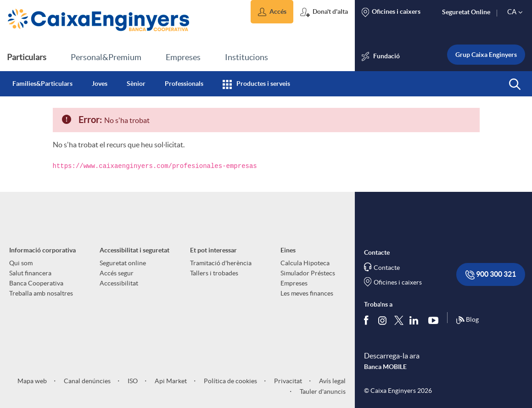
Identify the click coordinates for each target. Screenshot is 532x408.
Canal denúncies (87, 381)
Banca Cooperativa (36, 283)
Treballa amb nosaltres (41, 293)
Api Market (170, 381)
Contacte (387, 268)
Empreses (294, 283)
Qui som (21, 263)
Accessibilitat (119, 283)
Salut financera (30, 273)
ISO (132, 381)
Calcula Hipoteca (305, 263)
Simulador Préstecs (308, 273)
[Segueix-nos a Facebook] (368, 320)
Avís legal (332, 381)
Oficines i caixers (398, 282)
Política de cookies (230, 381)
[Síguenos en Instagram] (383, 320)
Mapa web (32, 381)
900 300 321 (491, 275)
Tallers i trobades (214, 273)
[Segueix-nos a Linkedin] (416, 320)
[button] (272, 12)
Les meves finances (307, 293)
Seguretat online (123, 263)
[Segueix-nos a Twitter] (399, 320)
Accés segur (117, 273)
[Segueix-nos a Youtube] (435, 320)
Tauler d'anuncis (322, 391)
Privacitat (287, 381)
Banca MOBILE (385, 367)
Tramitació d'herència (221, 263)
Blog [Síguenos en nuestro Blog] (467, 320)
